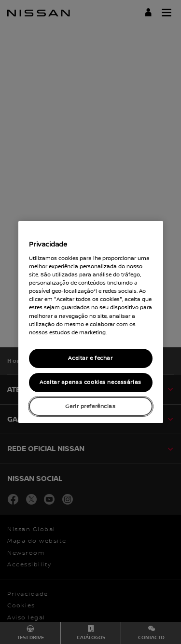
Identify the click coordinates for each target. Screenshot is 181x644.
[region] (91, 322)
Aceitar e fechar (90, 358)
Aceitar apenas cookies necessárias (90, 382)
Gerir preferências (90, 406)
